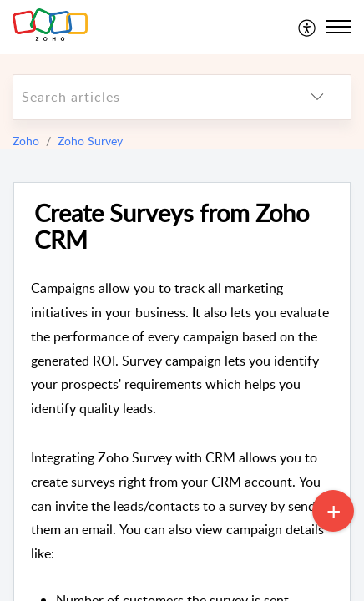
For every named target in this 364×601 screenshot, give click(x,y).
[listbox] (317, 97)
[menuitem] (308, 27)
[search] (149, 97)
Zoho (26, 141)
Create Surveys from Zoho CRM (172, 227)
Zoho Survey (90, 141)
